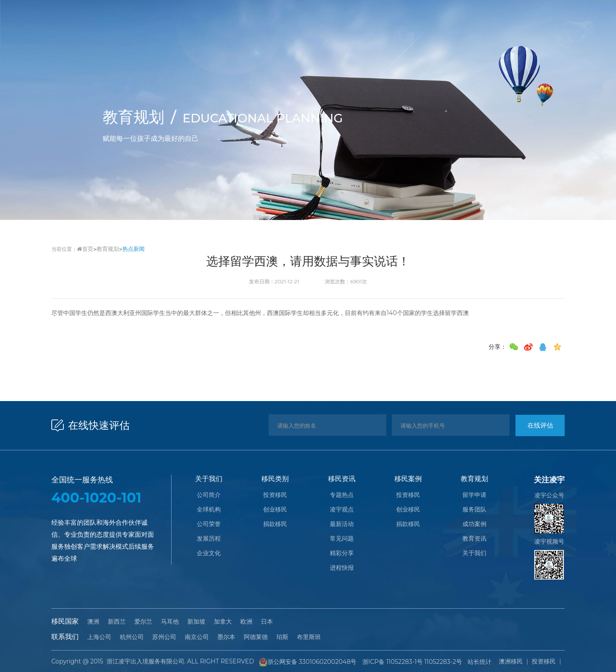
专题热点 (342, 496)
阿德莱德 (256, 637)
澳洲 (93, 621)
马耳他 (170, 621)
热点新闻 (130, 249)
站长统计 (476, 661)
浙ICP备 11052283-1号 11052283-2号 (410, 661)
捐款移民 (275, 525)
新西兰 (117, 621)
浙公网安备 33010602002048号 (307, 661)
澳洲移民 (511, 661)
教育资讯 (474, 539)
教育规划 (106, 249)
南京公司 (197, 637)
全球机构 (209, 510)
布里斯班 (309, 637)
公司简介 (209, 496)
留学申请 (474, 496)
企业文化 (209, 554)
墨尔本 (226, 637)
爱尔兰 (143, 621)
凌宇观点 (342, 510)
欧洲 (246, 621)
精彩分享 (342, 554)
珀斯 (282, 637)
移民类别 (275, 479)
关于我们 (209, 479)
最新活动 (342, 525)
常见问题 (342, 539)
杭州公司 (132, 637)
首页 (84, 249)
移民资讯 (342, 479)
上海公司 (99, 637)
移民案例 (408, 479)
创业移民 (275, 510)
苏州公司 (164, 637)
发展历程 (209, 539)
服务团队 (474, 510)
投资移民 (275, 496)
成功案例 (474, 525)
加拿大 (223, 621)
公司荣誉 (209, 525)
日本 (267, 621)
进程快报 (342, 568)
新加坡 (196, 621)
